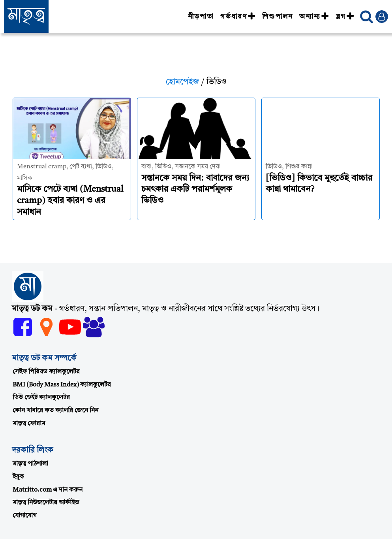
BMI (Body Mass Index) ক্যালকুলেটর (62, 385)
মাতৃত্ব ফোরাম (29, 424)
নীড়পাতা (201, 17)
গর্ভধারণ (238, 17)
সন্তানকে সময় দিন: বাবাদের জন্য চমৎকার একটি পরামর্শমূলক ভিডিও (195, 189)
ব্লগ (345, 17)
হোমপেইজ (183, 82)
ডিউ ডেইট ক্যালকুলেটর (41, 398)
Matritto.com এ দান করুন (48, 490)
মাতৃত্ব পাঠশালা (30, 464)
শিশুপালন (278, 17)
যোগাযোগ (24, 516)
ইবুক (18, 477)
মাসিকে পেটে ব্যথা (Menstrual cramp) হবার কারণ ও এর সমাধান (70, 201)
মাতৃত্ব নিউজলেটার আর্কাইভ (46, 503)
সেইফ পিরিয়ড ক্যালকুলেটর (46, 372)
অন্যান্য (314, 17)
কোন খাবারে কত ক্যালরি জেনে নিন (55, 411)
